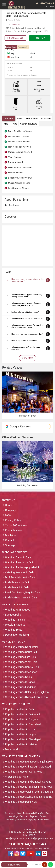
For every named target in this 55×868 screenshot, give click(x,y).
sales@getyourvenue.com (17, 838)
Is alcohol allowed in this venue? (25, 312)
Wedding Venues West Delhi (21, 662)
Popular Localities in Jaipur (21, 734)
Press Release (13, 530)
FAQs (14, 124)
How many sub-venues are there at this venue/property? (28, 280)
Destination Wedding (17, 635)
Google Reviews (29, 124)
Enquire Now (14, 865)
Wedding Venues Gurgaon (20, 682)
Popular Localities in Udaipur (21, 744)
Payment (34, 816)
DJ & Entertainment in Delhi (20, 577)
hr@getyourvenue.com (39, 820)
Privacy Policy (13, 520)
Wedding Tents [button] (14, 630)
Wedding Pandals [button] (15, 620)
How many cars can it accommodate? (27, 334)
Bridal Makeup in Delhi (18, 583)
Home (9, 505)
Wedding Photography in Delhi (22, 567)
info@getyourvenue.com (41, 838)
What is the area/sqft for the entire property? (26, 348)
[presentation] (5, 393)
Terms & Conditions (16, 525)
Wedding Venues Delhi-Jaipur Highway (27, 692)
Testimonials (29, 813)
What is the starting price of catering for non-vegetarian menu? (27, 304)
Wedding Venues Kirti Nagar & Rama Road (29, 787)
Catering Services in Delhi (20, 572)
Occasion (46, 119)
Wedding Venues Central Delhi (22, 667)
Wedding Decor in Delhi (18, 557)
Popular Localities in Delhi (20, 709)
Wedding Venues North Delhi (21, 647)
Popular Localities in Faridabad (23, 714)
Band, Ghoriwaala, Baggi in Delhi (23, 593)
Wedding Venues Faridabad (21, 687)
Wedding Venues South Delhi (22, 652)
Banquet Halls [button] (13, 615)
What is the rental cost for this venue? (27, 319)
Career (43, 816)
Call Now (40, 38)
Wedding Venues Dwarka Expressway (27, 697)
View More (28, 358)
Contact (10, 540)
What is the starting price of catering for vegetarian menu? (27, 296)
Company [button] (10, 510)
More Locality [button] (13, 749)
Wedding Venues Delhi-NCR (21, 802)
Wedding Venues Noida (18, 677)
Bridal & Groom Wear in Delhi (21, 598)
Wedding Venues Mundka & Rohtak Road (28, 782)
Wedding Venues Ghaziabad (21, 672)
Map (6, 124)
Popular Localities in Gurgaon (22, 719)
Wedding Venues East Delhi (21, 657)
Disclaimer (11, 535)
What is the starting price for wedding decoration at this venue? (27, 326)
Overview (9, 119)
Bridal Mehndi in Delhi (17, 588)
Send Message (15, 38)
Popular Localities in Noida (20, 729)
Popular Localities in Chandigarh (23, 739)
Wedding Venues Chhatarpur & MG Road (28, 767)
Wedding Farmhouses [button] (18, 610)
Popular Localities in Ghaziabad (23, 724)
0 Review (14, 25)
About (20, 119)
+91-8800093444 (45, 3)
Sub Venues (32, 119)
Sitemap (10, 545)
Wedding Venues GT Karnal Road (24, 772)
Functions (24, 816)
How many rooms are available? (25, 341)
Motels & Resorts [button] (15, 625)
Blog (20, 813)
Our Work (40, 813)
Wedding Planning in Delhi (20, 562)
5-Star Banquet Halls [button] (17, 777)
